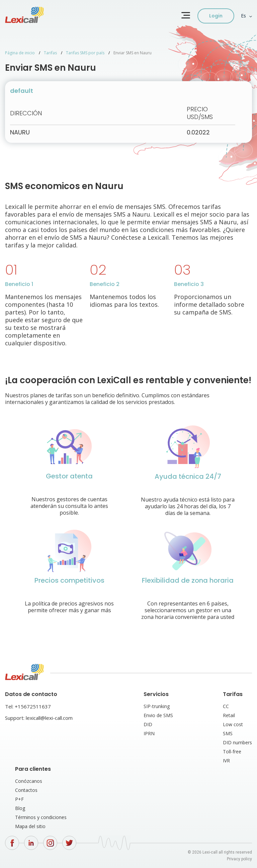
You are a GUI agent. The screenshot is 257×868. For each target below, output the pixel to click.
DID (148, 724)
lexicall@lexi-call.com (49, 718)
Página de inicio (20, 53)
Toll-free (232, 751)
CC (226, 706)
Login (216, 16)
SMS (228, 733)
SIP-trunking (157, 706)
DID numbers (237, 742)
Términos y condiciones (41, 817)
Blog (20, 808)
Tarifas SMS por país (85, 53)
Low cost (233, 724)
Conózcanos (29, 781)
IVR (226, 761)
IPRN (149, 733)
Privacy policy (239, 859)
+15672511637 (33, 706)
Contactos (26, 790)
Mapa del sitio (30, 826)
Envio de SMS (158, 715)
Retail (229, 715)
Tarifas (50, 53)
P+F (19, 799)
